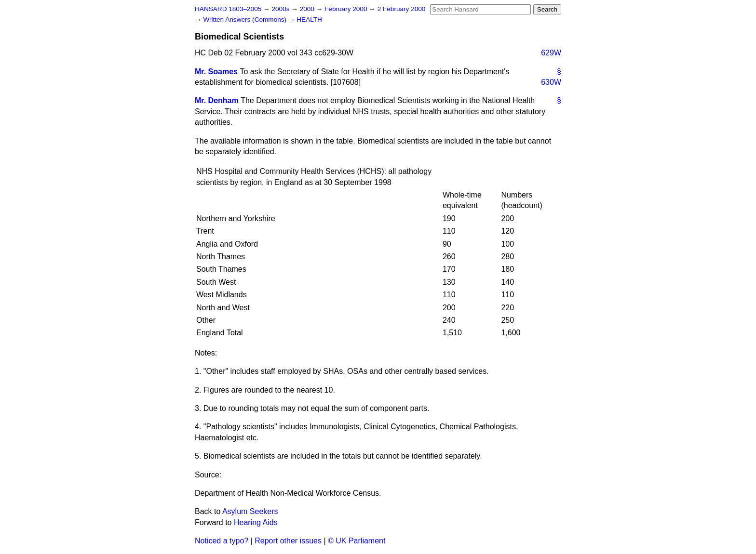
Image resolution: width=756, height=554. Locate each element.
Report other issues (288, 541)
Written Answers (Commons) (246, 20)
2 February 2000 (402, 9)
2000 (308, 9)
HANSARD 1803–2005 (228, 9)
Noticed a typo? (222, 541)
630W (551, 82)
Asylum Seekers (250, 511)
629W (551, 53)
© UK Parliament (357, 541)
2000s (281, 9)
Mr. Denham (217, 100)
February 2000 (347, 9)
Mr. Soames (216, 72)
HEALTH (309, 20)
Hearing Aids (256, 522)
